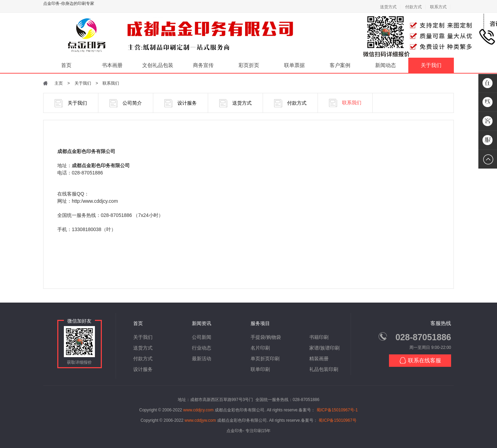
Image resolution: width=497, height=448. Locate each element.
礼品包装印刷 (324, 369)
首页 (66, 65)
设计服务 (181, 103)
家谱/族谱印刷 (324, 348)
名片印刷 (260, 348)
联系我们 (111, 83)
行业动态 (202, 348)
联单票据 (294, 65)
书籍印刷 (319, 337)
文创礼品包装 (158, 65)
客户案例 (340, 65)
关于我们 (431, 65)
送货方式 (388, 7)
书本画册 (112, 65)
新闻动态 (386, 65)
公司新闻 (202, 337)
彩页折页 (249, 65)
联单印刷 (260, 369)
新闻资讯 (202, 323)
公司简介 (126, 103)
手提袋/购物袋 (266, 337)
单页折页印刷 (265, 359)
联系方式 (438, 7)
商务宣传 (203, 65)
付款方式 (413, 7)
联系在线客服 (420, 360)
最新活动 (202, 359)
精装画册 (319, 359)
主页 (59, 83)
